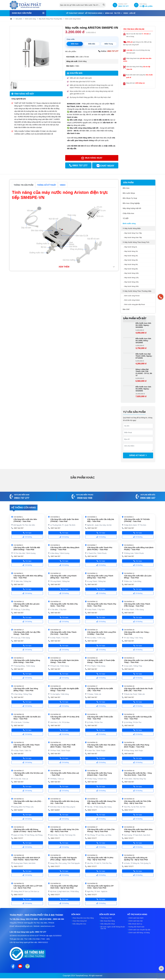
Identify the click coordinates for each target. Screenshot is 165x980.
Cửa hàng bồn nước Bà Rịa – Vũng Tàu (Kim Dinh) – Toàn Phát (138, 774)
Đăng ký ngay (138, 455)
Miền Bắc (92, 44)
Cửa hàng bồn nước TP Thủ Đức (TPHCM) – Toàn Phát (137, 520)
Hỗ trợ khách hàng (95, 13)
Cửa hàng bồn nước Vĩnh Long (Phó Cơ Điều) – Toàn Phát (102, 633)
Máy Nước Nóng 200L (132, 286)
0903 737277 (92, 810)
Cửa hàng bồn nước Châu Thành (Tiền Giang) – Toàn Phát (137, 605)
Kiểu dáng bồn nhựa (108, 924)
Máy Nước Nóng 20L (131, 256)
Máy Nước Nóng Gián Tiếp (133, 237)
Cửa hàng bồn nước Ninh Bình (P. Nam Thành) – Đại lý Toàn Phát (27, 859)
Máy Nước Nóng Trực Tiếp (133, 233)
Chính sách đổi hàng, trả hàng (139, 933)
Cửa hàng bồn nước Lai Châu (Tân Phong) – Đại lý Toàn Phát (101, 830)
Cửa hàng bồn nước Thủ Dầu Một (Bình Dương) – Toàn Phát (27, 548)
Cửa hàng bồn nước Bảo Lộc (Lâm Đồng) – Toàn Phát (138, 577)
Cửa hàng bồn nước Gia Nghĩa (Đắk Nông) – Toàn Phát (65, 689)
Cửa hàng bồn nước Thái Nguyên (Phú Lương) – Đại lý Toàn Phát (64, 859)
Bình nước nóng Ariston (73, 19)
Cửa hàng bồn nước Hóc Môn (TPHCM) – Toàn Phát (25, 520)
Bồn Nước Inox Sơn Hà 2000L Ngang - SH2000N (143, 389)
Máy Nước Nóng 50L (131, 264)
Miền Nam (75, 44)
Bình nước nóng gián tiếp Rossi (135, 304)
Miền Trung (109, 44)
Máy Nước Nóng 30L (131, 260)
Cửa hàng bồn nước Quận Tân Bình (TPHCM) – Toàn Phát (65, 520)
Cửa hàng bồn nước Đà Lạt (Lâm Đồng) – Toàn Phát (27, 605)
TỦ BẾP (126, 218)
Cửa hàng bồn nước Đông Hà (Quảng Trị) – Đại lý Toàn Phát (136, 859)
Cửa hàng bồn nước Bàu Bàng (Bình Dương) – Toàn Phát (65, 548)
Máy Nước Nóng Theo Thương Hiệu (51, 19)
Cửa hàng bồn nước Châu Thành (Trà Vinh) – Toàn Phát (63, 633)
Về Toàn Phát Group (75, 13)
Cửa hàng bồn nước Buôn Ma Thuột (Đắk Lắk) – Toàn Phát (138, 689)
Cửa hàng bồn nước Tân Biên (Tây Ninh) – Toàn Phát (64, 605)
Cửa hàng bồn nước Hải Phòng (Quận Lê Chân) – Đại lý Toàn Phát (27, 830)
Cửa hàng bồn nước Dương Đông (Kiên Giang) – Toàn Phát (27, 661)
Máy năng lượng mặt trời (132, 208)
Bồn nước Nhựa (129, 193)
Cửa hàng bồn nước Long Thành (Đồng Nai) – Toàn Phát (100, 577)
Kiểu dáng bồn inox (79, 924)
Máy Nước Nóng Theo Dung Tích (137, 242)
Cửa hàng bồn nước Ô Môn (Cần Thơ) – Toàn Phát (100, 718)
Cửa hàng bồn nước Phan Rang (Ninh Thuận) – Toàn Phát (137, 746)
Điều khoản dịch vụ (135, 924)
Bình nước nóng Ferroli (132, 296)
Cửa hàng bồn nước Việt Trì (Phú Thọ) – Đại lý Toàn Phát (100, 859)
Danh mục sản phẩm (22, 13)
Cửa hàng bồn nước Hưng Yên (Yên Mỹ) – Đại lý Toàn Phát (65, 830)
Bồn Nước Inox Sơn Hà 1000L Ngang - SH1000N (143, 325)
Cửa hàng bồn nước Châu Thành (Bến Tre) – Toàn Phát (27, 746)
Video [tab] (63, 185)
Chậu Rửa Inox (128, 213)
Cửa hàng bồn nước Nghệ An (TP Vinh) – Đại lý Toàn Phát (100, 887)
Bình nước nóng (31, 19)
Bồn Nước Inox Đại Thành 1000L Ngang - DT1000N (144, 356)
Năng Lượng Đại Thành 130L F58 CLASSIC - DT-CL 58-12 (144, 372)
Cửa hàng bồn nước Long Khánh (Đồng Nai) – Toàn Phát (63, 577)
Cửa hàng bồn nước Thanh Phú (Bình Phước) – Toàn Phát (100, 548)
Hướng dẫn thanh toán (136, 927)
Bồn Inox (126, 188)
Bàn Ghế (126, 309)
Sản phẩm (19, 19)
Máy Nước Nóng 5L (131, 247)
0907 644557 (19, 810)
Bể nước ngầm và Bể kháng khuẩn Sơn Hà (113, 928)
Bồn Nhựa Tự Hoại (130, 198)
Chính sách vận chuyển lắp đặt (139, 930)
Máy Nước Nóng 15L (131, 251)
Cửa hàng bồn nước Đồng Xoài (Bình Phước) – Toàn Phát (139, 548)
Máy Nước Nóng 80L (131, 269)
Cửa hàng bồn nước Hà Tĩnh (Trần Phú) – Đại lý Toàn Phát (138, 802)
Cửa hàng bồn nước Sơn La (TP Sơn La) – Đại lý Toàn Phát (28, 887)
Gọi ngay (27, 533)
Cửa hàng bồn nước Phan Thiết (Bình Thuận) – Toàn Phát (63, 746)
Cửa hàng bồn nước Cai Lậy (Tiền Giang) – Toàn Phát (27, 633)
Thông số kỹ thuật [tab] (47, 185)
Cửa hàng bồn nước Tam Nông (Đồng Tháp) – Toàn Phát (26, 689)
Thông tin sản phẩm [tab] (24, 185)
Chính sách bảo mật (136, 921)
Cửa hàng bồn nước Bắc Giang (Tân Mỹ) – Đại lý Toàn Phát (102, 802)
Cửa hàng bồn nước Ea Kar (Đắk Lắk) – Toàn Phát (100, 689)
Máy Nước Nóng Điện (133, 228)
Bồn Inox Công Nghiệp (131, 203)
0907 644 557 (19, 528)
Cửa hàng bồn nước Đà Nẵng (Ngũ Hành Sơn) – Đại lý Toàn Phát (64, 887)
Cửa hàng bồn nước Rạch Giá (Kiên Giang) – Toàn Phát (65, 661)
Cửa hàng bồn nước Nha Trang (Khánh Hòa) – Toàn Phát (100, 774)
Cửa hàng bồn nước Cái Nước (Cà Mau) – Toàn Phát (27, 718)
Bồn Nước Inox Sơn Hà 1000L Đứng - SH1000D (143, 341)
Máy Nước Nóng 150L (132, 282)
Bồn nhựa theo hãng (108, 921)
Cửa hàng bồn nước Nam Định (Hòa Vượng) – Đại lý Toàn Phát (138, 830)
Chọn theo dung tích (80, 921)
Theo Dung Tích (106, 918)
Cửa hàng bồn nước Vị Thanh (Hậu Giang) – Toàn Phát (101, 661)
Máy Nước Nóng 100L (132, 273)
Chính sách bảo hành (136, 918)
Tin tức (118, 13)
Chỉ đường (27, 537)
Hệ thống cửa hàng (24, 508)
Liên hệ (132, 13)
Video (126, 13)
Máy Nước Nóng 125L (132, 278)
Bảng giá (109, 13)
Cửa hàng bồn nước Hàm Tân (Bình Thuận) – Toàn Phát (101, 746)
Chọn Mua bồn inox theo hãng (83, 918)
